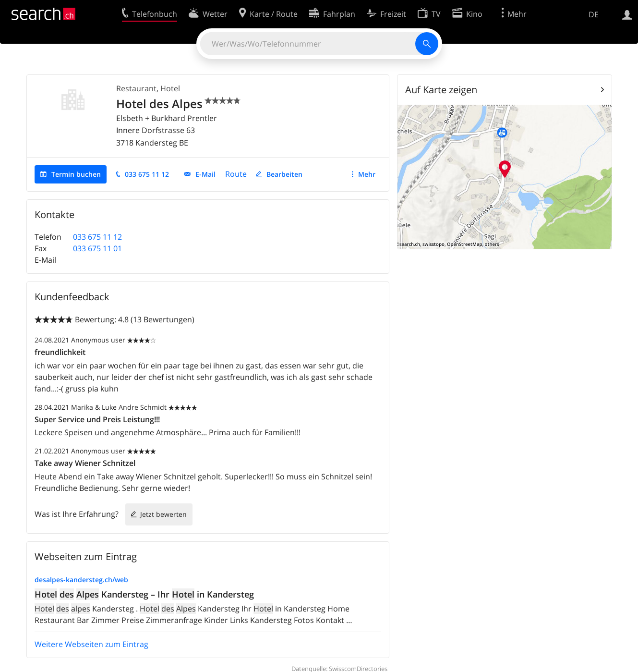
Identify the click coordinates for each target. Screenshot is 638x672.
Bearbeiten (284, 174)
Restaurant (136, 88)
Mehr (367, 174)
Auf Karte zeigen (441, 90)
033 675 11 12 (147, 174)
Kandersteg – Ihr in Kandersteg (144, 594)
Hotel (170, 88)
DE (594, 14)
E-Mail (205, 174)
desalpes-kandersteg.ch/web (81, 580)
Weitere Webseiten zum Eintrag (91, 644)
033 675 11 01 (97, 248)
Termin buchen (76, 174)
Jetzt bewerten (163, 514)
